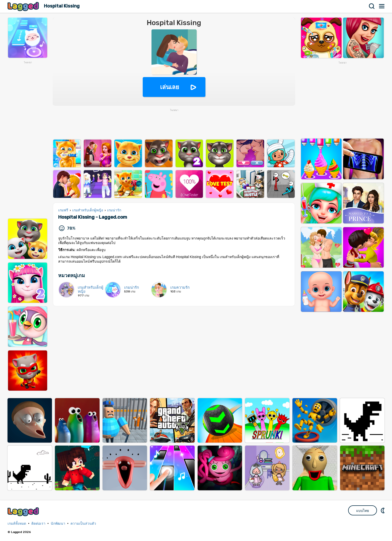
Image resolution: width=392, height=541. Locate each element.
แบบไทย (363, 511)
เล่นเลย (170, 87)
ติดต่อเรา (38, 524)
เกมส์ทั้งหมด (17, 524)
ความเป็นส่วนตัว (83, 524)
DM (383, 510)
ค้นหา (372, 6)
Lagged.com (24, 512)
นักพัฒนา (58, 524)
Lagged (24, 6)
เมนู (382, 6)
